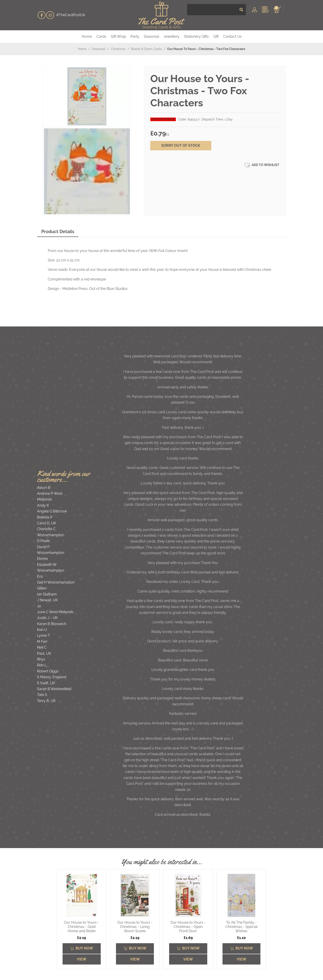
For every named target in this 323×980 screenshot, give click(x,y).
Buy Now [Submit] (82, 948)
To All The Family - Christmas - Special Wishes (241, 927)
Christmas (118, 49)
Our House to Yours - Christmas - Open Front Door (188, 927)
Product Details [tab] (58, 232)
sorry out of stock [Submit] (181, 145)
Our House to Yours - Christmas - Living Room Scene (135, 927)
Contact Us (232, 36)
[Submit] (241, 15)
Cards (101, 36)
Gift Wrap (118, 36)
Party (135, 36)
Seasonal (151, 36)
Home (87, 36)
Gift (216, 36)
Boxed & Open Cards (146, 49)
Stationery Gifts (196, 36)
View (82, 959)
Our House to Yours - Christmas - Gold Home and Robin (82, 927)
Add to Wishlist (262, 165)
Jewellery (171, 36)
